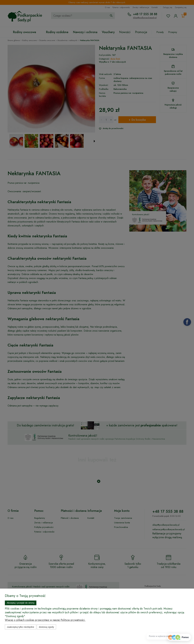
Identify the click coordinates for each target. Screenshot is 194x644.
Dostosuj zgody (46, 627)
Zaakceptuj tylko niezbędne (21, 627)
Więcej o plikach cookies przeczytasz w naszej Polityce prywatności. (45, 620)
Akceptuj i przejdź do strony (21, 603)
